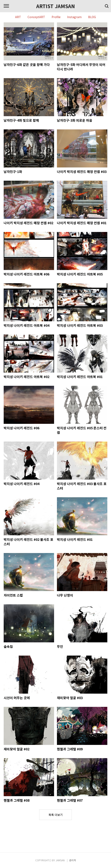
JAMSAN (60, 860)
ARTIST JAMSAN (56, 6)
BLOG (92, 17)
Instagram (74, 17)
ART (18, 17)
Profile (56, 17)
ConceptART (36, 17)
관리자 (73, 860)
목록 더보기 (56, 815)
